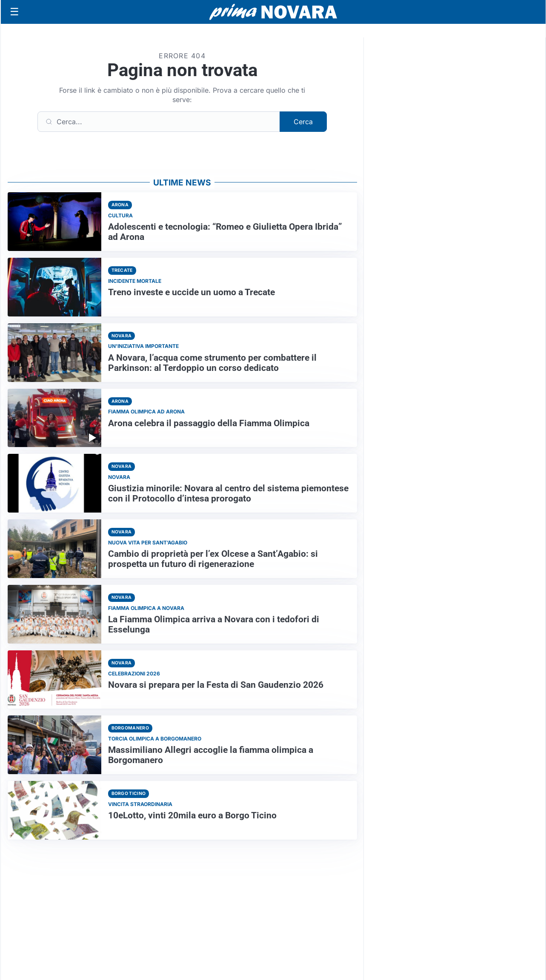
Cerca (303, 122)
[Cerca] (159, 122)
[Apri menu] (14, 12)
